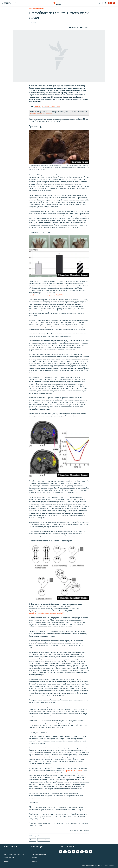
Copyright (34, 861)
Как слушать (35, 851)
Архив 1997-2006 (9, 858)
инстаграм (41, 114)
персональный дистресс (73, 771)
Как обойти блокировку (39, 854)
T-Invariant (38, 106)
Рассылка (34, 858)
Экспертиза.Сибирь (36, 9)
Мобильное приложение (12, 851)
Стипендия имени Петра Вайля (14, 854)
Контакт (6, 861)
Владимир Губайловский (51, 106)
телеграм (50, 114)
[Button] (74, 28)
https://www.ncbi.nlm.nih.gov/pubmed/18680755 (46, 295)
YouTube (33, 114)
